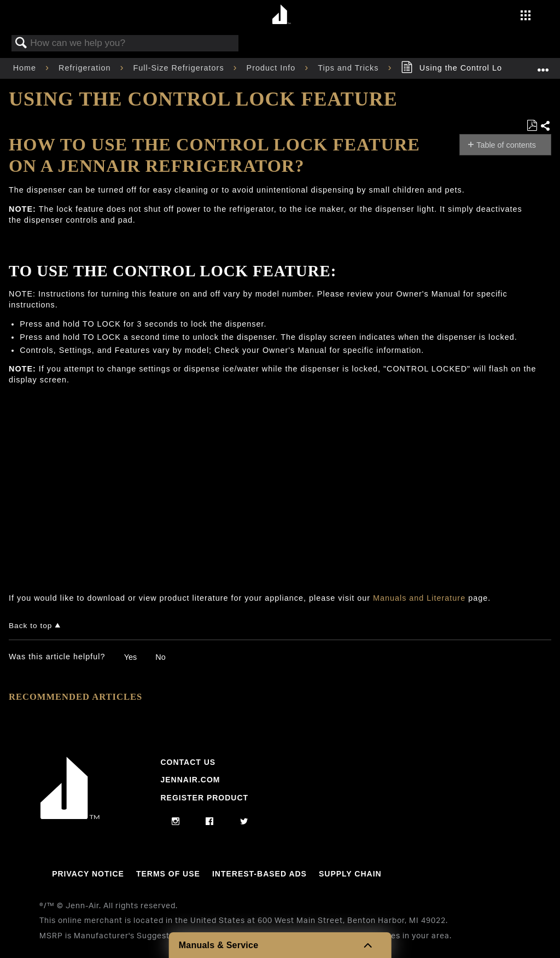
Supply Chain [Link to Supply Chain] (350, 874)
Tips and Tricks (349, 68)
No (160, 657)
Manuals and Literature (419, 598)
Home (26, 68)
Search (21, 43)
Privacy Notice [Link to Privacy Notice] (88, 874)
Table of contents (506, 145)
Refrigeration (86, 68)
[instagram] (176, 822)
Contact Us (188, 762)
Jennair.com (190, 780)
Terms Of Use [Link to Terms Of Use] (168, 874)
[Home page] (281, 15)
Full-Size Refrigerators (180, 68)
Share (546, 126)
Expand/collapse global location (543, 65)
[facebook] (210, 822)
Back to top (30, 626)
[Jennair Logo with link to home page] (70, 816)
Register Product (204, 798)
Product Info (273, 68)
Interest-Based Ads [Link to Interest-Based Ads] (259, 874)
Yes (130, 657)
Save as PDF (532, 126)
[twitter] (244, 822)
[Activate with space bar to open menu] (526, 16)
